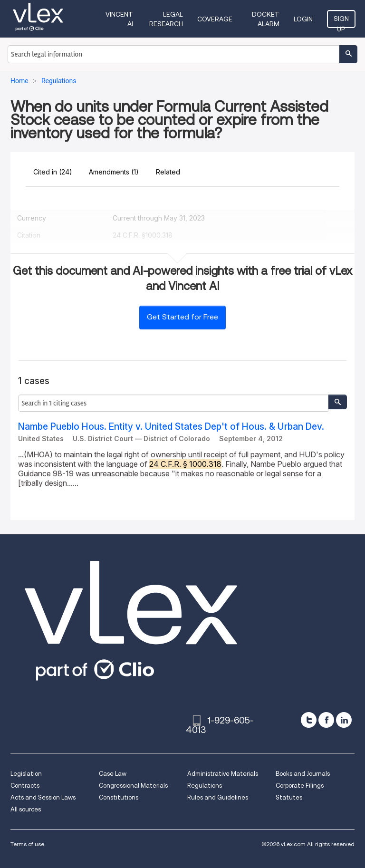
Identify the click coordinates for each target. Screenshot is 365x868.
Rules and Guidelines (218, 797)
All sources (26, 809)
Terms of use (27, 844)
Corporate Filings (300, 786)
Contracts (25, 786)
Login (303, 19)
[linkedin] (344, 720)
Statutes (289, 797)
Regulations (205, 786)
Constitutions (119, 797)
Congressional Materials (133, 786)
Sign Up (341, 21)
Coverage (215, 19)
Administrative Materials (223, 774)
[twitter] (309, 720)
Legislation (26, 774)
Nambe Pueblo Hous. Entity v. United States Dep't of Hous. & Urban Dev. (171, 427)
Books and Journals (303, 774)
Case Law (113, 774)
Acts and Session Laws (43, 797)
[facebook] (326, 720)
